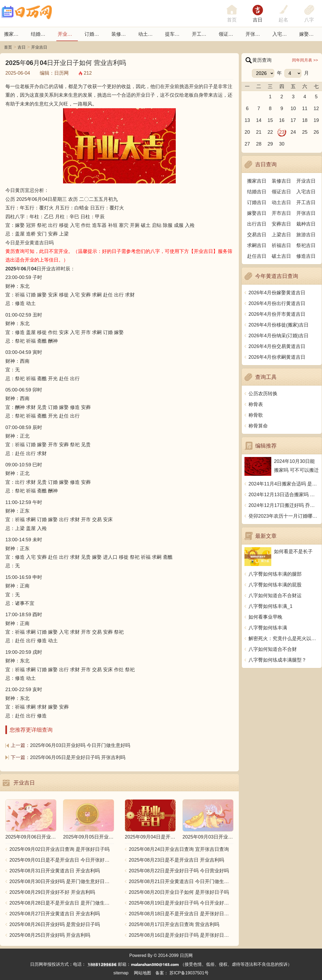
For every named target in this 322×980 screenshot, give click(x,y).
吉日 (258, 20)
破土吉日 (281, 256)
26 (316, 132)
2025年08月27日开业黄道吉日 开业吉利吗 (55, 914)
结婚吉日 (41, 34)
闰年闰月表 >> (305, 60)
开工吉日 (202, 34)
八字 (309, 20)
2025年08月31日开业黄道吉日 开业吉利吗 (55, 871)
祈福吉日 (281, 245)
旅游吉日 (306, 235)
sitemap (121, 973)
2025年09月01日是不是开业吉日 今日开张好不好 (62, 860)
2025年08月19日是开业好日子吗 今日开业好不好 (181, 903)
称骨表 (256, 404)
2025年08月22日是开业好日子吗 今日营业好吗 (179, 871)
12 (316, 108)
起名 (283, 20)
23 (282, 132)
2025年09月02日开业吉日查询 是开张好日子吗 (59, 849)
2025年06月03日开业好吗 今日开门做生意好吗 (80, 745)
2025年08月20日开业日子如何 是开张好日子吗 (179, 892)
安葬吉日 (281, 224)
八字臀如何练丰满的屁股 (275, 585)
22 (270, 132)
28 (259, 144)
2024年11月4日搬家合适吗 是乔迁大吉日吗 (284, 484)
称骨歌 (256, 415)
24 (293, 132)
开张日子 (255, 34)
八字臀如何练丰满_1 (270, 606)
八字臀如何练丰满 (268, 628)
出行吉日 (257, 224)
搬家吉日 (14, 34)
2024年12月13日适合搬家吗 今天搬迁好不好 (284, 495)
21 (259, 132)
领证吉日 (228, 34)
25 (305, 132)
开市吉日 (281, 213)
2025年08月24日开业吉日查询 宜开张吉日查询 (179, 849)
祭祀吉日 (306, 245)
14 (259, 120)
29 (270, 144)
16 (282, 120)
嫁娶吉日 (309, 34)
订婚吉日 (94, 34)
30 (282, 144)
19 (316, 120)
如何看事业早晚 (265, 617)
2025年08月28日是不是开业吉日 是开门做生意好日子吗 (62, 903)
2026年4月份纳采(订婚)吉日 (279, 336)
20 (247, 132)
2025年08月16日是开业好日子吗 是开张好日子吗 (181, 935)
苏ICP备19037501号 (189, 973)
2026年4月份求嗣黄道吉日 (277, 357)
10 (293, 108)
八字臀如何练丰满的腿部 (275, 574)
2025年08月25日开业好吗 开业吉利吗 (50, 935)
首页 (8, 47)
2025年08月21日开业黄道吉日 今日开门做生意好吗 (181, 881)
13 (247, 120)
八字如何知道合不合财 (273, 649)
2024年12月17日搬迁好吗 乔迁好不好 (284, 505)
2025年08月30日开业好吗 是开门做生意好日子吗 (62, 881)
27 (247, 144)
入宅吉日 (282, 34)
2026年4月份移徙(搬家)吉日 (279, 325)
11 (305, 108)
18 (305, 120)
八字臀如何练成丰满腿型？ (277, 660)
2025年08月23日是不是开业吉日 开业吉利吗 (176, 860)
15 (270, 120)
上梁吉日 (281, 235)
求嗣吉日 (257, 245)
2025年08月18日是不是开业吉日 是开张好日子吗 (181, 914)
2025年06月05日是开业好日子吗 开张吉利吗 (78, 757)
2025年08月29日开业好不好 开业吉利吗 (52, 892)
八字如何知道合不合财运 (275, 596)
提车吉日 (175, 34)
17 (293, 120)
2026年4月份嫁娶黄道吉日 (277, 293)
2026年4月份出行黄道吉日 (277, 303)
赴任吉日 (257, 256)
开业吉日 (67, 34)
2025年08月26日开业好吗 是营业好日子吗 (55, 924)
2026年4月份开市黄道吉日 (277, 314)
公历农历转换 (263, 394)
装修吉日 (121, 34)
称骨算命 (258, 426)
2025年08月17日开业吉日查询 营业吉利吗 (174, 924)
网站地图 (142, 973)
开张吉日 (306, 213)
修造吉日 (306, 256)
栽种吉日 (306, 224)
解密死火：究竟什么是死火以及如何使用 (284, 638)
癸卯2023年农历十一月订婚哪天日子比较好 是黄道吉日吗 (284, 516)
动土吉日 (148, 34)
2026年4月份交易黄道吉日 (277, 346)
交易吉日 (257, 235)
